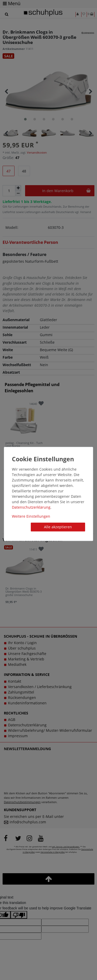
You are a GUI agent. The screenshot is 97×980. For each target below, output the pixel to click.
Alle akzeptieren (58, 527)
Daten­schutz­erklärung (31, 507)
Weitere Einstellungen (31, 516)
